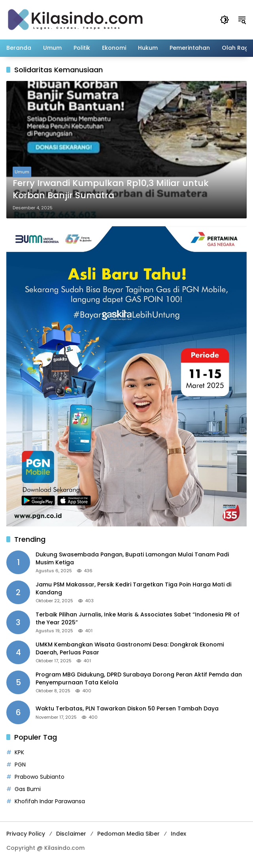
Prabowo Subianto (40, 777)
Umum (22, 172)
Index (178, 834)
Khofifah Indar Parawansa (50, 801)
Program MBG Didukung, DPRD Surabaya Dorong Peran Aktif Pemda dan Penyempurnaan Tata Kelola (139, 679)
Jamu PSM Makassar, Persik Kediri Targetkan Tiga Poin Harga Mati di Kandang (133, 589)
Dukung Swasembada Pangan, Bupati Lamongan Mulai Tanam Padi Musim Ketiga (132, 559)
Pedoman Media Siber (128, 834)
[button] (225, 20)
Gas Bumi (28, 789)
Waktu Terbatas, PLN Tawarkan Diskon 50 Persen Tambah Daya (127, 709)
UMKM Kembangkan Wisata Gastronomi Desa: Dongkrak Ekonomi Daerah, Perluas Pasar (130, 649)
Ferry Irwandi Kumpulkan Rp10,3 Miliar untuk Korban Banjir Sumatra (111, 189)
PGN (20, 765)
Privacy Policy (26, 834)
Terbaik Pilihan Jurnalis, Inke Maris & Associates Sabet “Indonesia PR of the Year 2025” (138, 619)
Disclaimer (71, 834)
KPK (19, 752)
